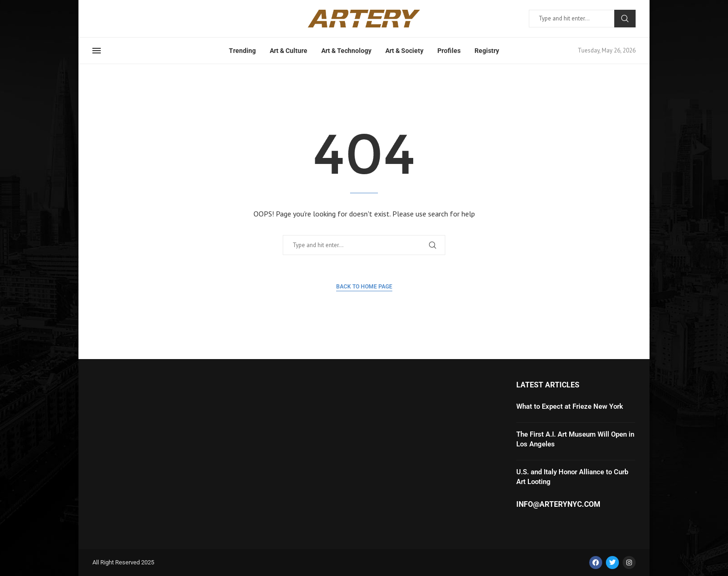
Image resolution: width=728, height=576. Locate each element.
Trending (242, 51)
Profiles (449, 51)
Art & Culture (289, 51)
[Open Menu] (97, 51)
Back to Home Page (364, 287)
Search (625, 19)
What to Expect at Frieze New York (570, 406)
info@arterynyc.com (558, 504)
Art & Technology (346, 51)
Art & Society (404, 51)
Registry (487, 51)
